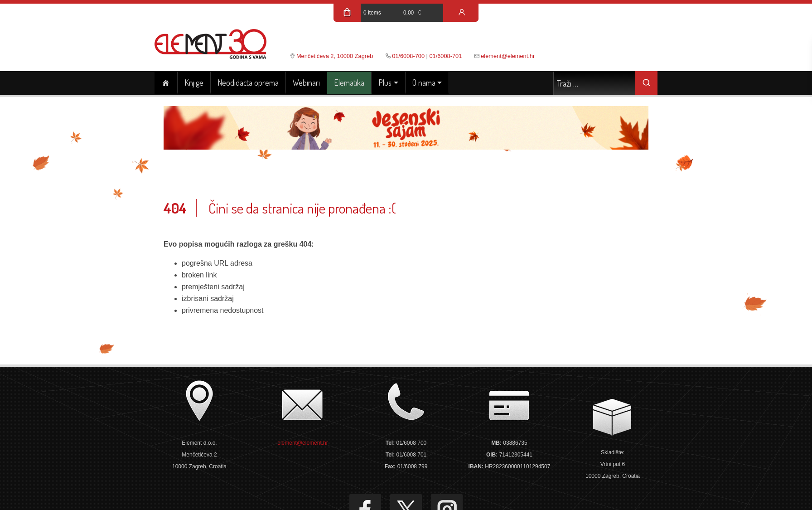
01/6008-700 (408, 56)
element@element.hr (508, 56)
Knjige (194, 83)
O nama (424, 83)
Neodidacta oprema (248, 83)
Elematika (349, 83)
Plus (385, 83)
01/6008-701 (445, 56)
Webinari (306, 83)
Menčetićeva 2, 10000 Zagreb (335, 56)
